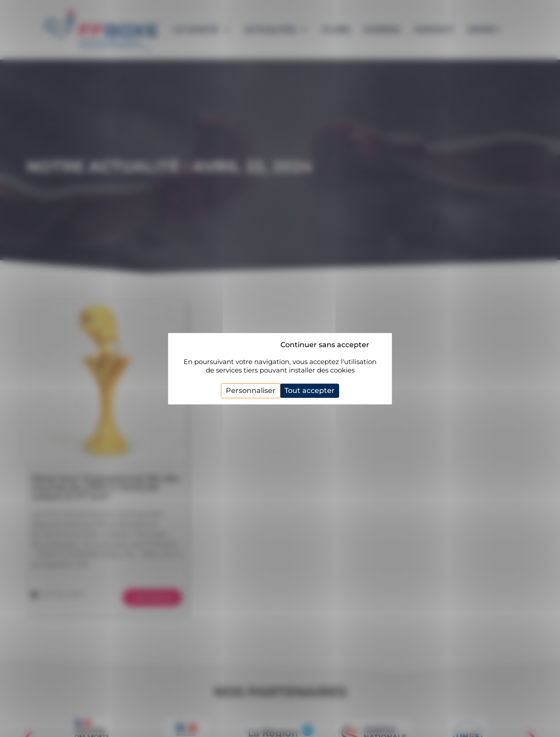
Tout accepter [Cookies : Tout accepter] (310, 391)
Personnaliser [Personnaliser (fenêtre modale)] (251, 391)
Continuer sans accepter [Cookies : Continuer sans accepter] (325, 345)
